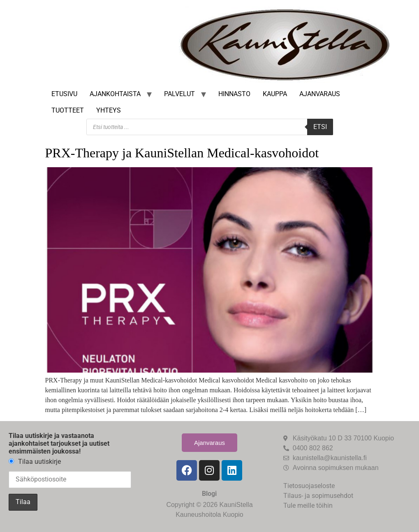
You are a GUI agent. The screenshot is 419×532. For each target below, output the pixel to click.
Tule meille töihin (308, 506)
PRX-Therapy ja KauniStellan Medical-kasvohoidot (182, 153)
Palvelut (179, 94)
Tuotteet (68, 110)
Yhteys (109, 110)
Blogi (209, 494)
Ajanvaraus (320, 94)
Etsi (320, 127)
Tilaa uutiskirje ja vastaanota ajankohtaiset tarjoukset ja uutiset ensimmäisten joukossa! (59, 443)
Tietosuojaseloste (309, 486)
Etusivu (64, 94)
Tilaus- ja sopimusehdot (318, 496)
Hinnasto (234, 94)
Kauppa (275, 94)
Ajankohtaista (115, 94)
